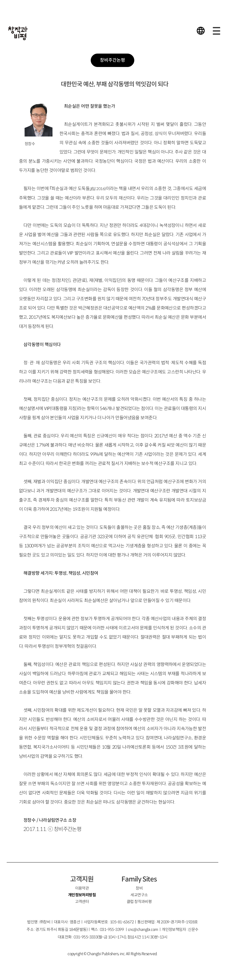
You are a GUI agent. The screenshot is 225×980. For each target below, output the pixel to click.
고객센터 (82, 902)
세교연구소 (139, 895)
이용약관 (82, 888)
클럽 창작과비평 (139, 902)
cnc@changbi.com (143, 929)
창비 (139, 888)
